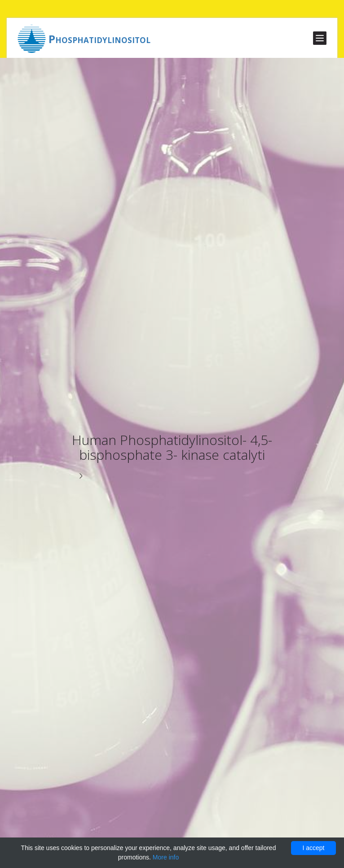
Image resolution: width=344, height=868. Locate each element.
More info (166, 857)
